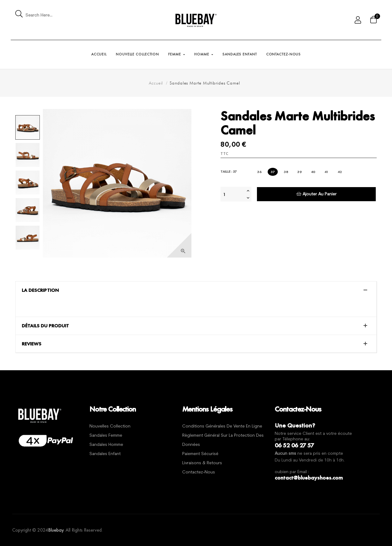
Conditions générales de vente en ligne (222, 426)
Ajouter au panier (317, 194)
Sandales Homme (106, 445)
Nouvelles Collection (110, 426)
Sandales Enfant (105, 454)
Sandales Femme (106, 436)
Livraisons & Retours (202, 463)
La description (40, 290)
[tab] (196, 290)
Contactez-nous (199, 472)
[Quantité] (233, 194)
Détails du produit (45, 326)
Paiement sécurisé (200, 454)
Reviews (32, 344)
